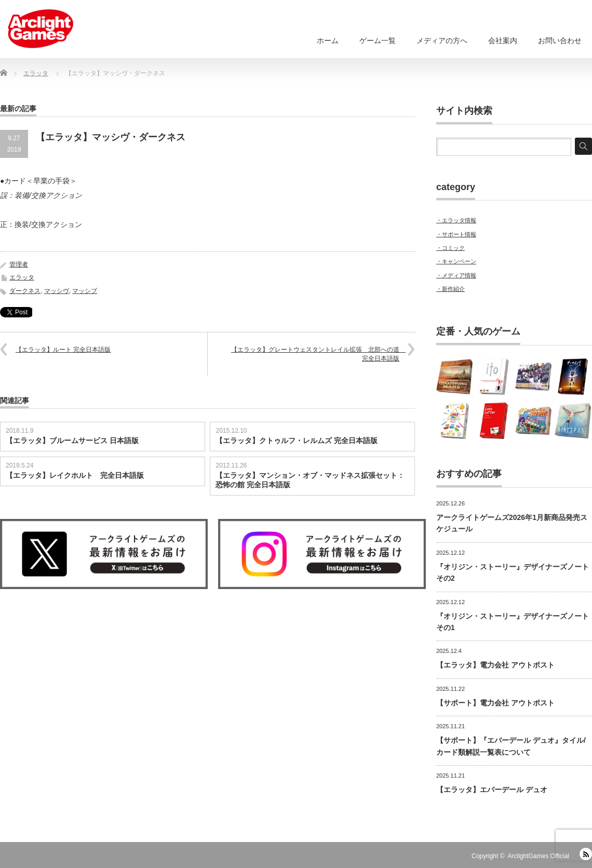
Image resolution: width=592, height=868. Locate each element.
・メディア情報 (456, 275)
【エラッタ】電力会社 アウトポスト (495, 665)
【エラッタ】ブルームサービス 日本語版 (72, 440)
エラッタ (22, 277)
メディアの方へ (442, 41)
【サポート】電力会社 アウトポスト (495, 703)
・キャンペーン (456, 261)
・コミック (450, 248)
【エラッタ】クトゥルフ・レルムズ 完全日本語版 (297, 440)
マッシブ (85, 291)
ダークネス (25, 291)
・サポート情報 (456, 234)
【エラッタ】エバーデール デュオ (492, 790)
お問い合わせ (560, 41)
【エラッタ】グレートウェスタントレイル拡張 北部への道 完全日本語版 (318, 354)
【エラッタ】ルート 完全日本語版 (63, 350)
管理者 (19, 264)
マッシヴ (57, 291)
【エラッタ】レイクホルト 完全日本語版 (75, 475)
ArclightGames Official (539, 856)
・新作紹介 (450, 289)
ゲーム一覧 (378, 41)
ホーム (328, 41)
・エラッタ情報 (456, 220)
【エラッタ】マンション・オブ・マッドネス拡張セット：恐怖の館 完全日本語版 (310, 480)
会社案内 (503, 41)
